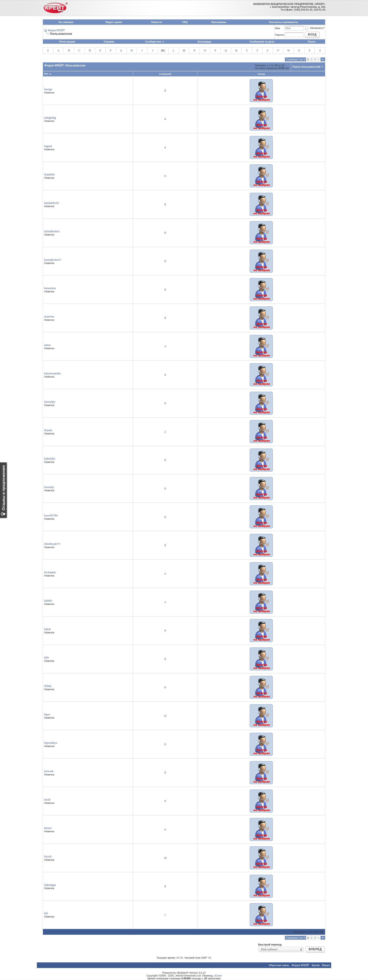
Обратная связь (279, 965)
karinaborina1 (52, 231)
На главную (66, 22)
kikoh (48, 629)
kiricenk (49, 771)
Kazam (48, 430)
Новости (157, 22)
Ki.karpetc (50, 572)
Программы (219, 22)
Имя (278, 28)
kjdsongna (50, 885)
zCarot (218, 976)
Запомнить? (314, 28)
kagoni (48, 146)
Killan (48, 686)
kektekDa (50, 459)
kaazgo (48, 89)
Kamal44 (50, 174)
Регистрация (67, 42)
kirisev (48, 828)
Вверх (326, 965)
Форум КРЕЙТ (56, 30)
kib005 (48, 601)
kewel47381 (51, 515)
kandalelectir (52, 203)
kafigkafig (50, 118)
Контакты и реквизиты (284, 22)
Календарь (205, 42)
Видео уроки (114, 22)
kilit (47, 658)
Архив (316, 965)
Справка (109, 42)
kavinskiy (50, 402)
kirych (48, 856)
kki (46, 913)
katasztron (50, 288)
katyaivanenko (53, 373)
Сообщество (155, 42)
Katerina (49, 317)
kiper (47, 714)
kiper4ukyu (51, 743)
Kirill (47, 800)
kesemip (49, 487)
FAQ (185, 22)
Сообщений (165, 74)
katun (48, 345)
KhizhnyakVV (53, 544)
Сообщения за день (262, 42)
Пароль (280, 35)
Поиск (312, 42)
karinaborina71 (53, 260)
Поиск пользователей (306, 67)
